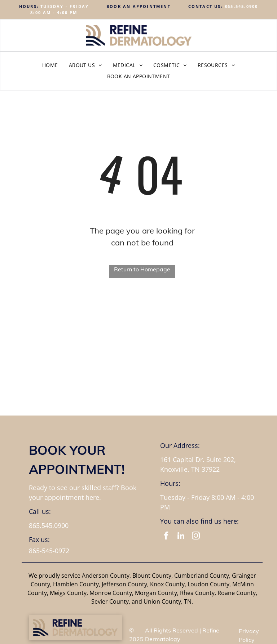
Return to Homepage (142, 269)
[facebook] (166, 537)
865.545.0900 (241, 6)
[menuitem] (50, 65)
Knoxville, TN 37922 (190, 469)
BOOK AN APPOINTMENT (138, 6)
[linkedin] (181, 537)
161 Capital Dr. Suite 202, (198, 459)
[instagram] (196, 537)
